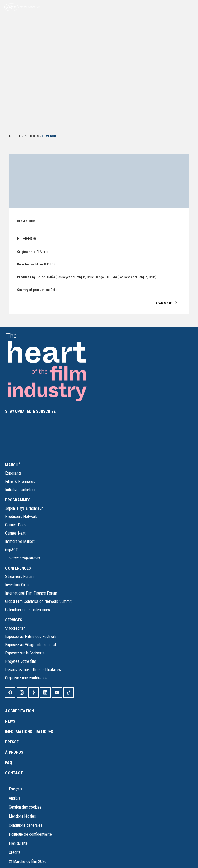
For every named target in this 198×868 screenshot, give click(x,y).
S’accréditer (15, 628)
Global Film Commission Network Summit (38, 601)
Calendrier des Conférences (28, 610)
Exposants (13, 473)
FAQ (9, 763)
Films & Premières (20, 481)
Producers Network (21, 517)
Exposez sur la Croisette (25, 653)
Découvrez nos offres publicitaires (33, 670)
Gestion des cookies (25, 807)
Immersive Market (20, 541)
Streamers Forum (19, 577)
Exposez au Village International (31, 645)
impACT (12, 550)
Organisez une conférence (26, 678)
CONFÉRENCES (18, 568)
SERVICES (14, 620)
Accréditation (20, 711)
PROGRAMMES (18, 500)
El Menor (27, 238)
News (10, 721)
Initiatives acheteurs (21, 490)
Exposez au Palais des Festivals (31, 637)
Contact (14, 773)
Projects (31, 136)
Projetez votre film (21, 661)
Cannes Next (15, 533)
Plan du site (18, 843)
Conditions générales (26, 825)
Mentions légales (22, 816)
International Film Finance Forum (31, 593)
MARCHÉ (13, 465)
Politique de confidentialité (30, 834)
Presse (12, 742)
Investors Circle (18, 585)
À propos (14, 752)
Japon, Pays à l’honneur (24, 508)
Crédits (15, 852)
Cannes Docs (16, 525)
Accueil (15, 136)
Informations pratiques (29, 732)
